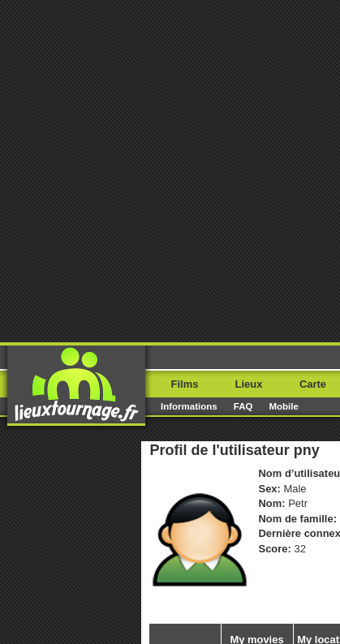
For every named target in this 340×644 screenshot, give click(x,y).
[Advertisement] (170, 170)
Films (185, 384)
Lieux (249, 384)
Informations (189, 406)
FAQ (243, 406)
